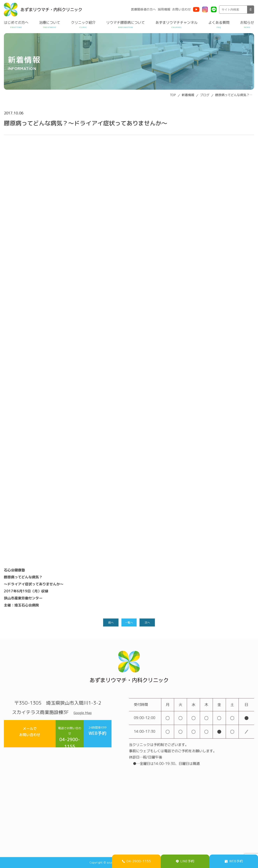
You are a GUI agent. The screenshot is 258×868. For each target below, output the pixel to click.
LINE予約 (185, 860)
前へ (110, 623)
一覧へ (129, 623)
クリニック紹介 (83, 23)
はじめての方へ (16, 23)
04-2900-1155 (55, 733)
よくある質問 (219, 23)
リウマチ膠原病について (125, 23)
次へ (148, 623)
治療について (50, 23)
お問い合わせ (182, 9)
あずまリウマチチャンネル (176, 23)
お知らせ (247, 23)
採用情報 (164, 9)
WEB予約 (93, 733)
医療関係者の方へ (143, 9)
